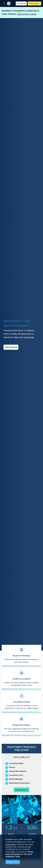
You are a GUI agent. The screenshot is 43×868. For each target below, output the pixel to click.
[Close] (13, 862)
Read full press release (27, 14)
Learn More (21, 790)
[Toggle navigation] (4, 4)
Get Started (21, 3)
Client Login (34, 3)
